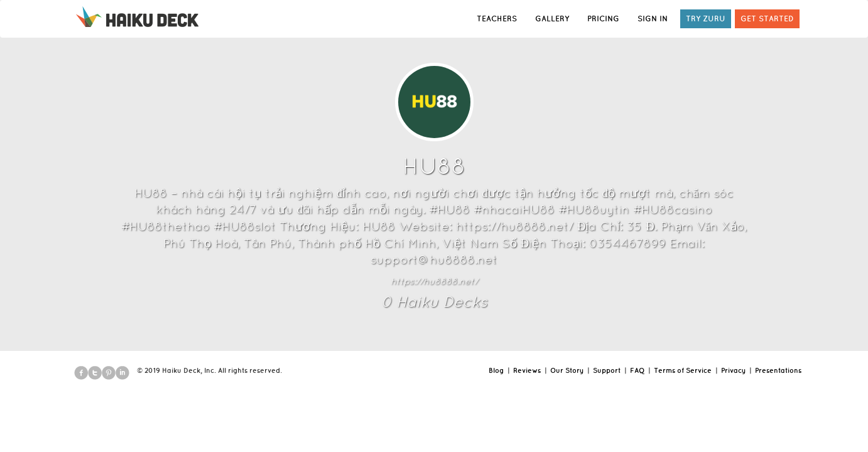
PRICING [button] (603, 19)
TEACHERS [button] (497, 19)
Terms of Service (683, 370)
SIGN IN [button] (653, 19)
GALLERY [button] (552, 19)
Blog (496, 370)
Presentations (778, 370)
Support (607, 370)
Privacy (733, 370)
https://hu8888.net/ (434, 281)
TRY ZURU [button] (706, 19)
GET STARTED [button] (767, 19)
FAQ (637, 370)
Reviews (527, 370)
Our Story (567, 370)
